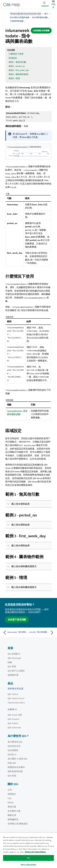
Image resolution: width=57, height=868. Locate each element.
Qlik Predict (13, 723)
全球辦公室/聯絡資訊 (18, 824)
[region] (28, 850)
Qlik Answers (14, 719)
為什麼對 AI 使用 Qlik (17, 759)
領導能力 (12, 794)
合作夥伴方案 (14, 811)
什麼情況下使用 (16, 54)
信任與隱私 (13, 750)
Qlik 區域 (12, 776)
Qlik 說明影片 (14, 654)
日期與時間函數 (17, 21)
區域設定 (13, 58)
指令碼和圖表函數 (40, 17)
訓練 (10, 662)
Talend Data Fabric (16, 703)
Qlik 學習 (12, 667)
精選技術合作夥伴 (16, 767)
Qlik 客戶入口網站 (16, 671)
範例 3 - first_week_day (19, 70)
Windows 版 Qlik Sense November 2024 (26, 14)
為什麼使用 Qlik (15, 742)
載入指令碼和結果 (21, 504)
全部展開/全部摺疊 (41, 31)
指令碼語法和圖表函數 (20, 17)
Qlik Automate (14, 727)
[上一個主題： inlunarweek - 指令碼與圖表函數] (15, 633)
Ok (28, 858)
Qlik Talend (13, 694)
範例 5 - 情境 (14, 78)
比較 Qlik (12, 763)
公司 (10, 790)
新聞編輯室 (13, 819)
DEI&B (10, 802)
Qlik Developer (14, 658)
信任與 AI (12, 755)
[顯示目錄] (6, 14)
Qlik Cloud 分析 (15, 715)
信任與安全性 (14, 746)
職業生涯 (12, 815)
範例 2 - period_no (17, 66)
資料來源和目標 (15, 771)
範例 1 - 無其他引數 (17, 62)
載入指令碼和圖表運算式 (24, 566)
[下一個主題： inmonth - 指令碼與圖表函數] (42, 633)
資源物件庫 (13, 675)
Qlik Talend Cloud (16, 698)
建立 (46, 14)
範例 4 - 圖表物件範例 (18, 74)
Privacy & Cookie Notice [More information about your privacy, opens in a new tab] (35, 852)
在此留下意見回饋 (17, 619)
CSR (9, 798)
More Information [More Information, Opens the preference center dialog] (28, 864)
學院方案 (12, 807)
